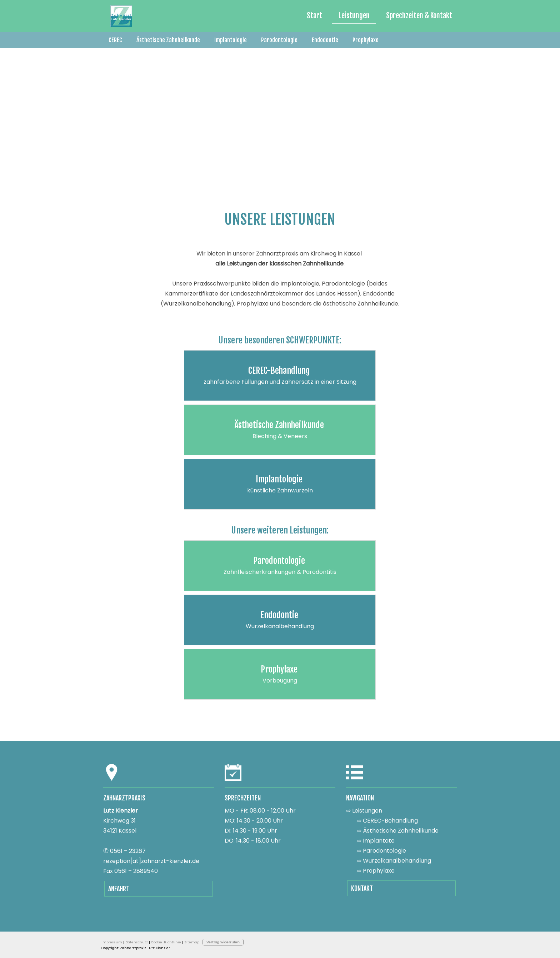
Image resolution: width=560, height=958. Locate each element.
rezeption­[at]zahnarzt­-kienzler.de (151, 861)
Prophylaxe (366, 40)
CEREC (115, 40)
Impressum (112, 942)
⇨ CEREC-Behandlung (387, 821)
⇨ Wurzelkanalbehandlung (394, 861)
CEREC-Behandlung (279, 371)
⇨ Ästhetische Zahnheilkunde (398, 831)
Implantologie (231, 40)
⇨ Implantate (376, 841)
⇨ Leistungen (364, 811)
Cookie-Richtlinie (166, 942)
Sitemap (192, 942)
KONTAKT (362, 888)
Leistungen (354, 16)
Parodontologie (279, 40)
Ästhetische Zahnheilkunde (168, 40)
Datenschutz (137, 942)
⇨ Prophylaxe (376, 871)
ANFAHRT (119, 889)
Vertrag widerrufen (223, 942)
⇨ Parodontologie (381, 851)
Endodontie (325, 40)
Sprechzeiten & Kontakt (419, 16)
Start (314, 16)
